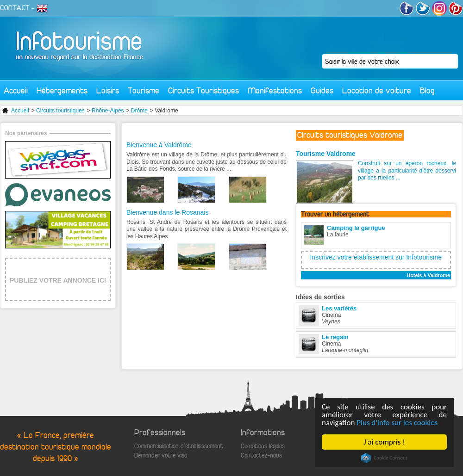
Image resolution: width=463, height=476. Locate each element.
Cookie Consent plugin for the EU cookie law (384, 458)
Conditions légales (263, 446)
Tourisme (144, 90)
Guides (322, 90)
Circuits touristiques (60, 111)
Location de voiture (377, 90)
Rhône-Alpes (108, 111)
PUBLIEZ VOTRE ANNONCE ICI (58, 280)
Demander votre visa (161, 455)
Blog (427, 90)
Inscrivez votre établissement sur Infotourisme (376, 257)
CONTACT (15, 8)
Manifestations (275, 90)
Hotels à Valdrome (428, 275)
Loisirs (108, 90)
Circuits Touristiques (203, 90)
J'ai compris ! (384, 442)
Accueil (16, 90)
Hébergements (62, 90)
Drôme (139, 111)
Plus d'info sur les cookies (397, 423)
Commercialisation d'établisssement (179, 446)
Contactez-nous (261, 455)
